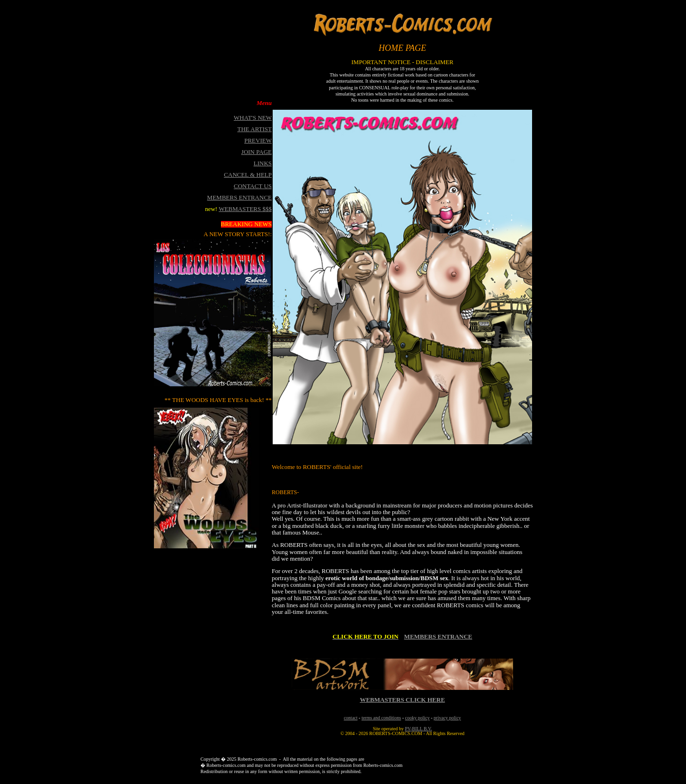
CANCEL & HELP (248, 175)
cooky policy (418, 718)
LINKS (263, 163)
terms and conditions (381, 718)
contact (351, 718)
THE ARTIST (254, 129)
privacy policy (447, 718)
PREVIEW (258, 140)
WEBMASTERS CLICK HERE (402, 700)
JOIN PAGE (257, 152)
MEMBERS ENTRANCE (438, 636)
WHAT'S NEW (253, 118)
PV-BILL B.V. (418, 729)
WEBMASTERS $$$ (245, 209)
